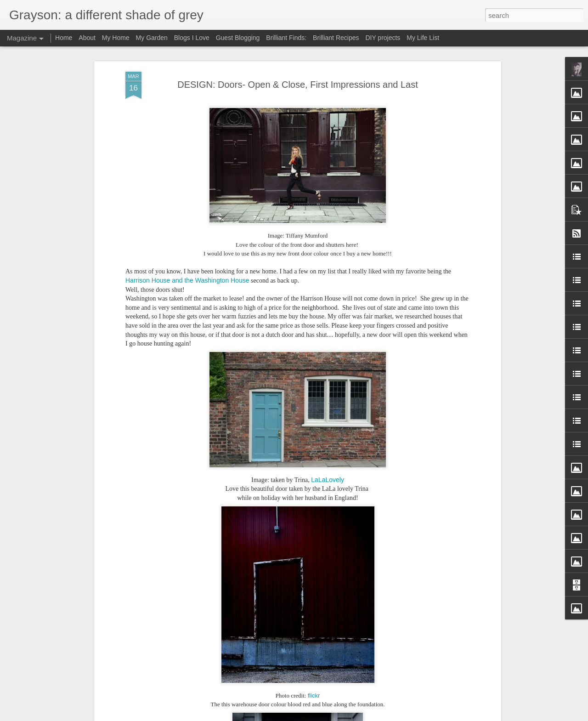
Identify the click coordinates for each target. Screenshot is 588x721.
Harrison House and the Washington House (187, 280)
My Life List (423, 38)
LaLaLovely (328, 480)
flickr (314, 695)
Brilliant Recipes (336, 38)
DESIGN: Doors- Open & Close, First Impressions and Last (298, 85)
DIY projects (383, 38)
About (87, 38)
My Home (116, 38)
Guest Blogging (238, 38)
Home (64, 38)
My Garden (152, 38)
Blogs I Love (192, 38)
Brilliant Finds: (286, 38)
